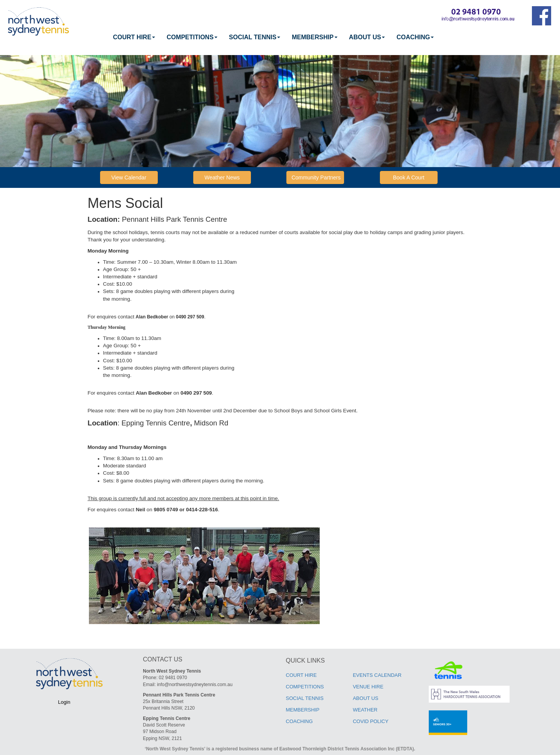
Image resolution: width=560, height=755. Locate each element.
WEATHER (365, 710)
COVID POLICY (371, 721)
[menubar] (274, 37)
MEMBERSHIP (314, 37)
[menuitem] (134, 37)
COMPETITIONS (192, 37)
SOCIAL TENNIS (255, 37)
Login (64, 702)
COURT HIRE (134, 37)
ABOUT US (367, 37)
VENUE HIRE (368, 687)
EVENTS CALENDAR (377, 675)
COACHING (415, 37)
